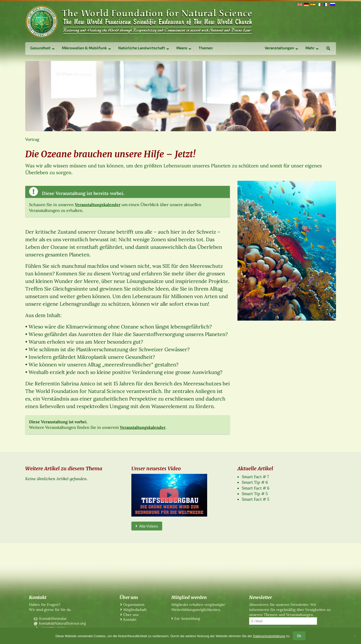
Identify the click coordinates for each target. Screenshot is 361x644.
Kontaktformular (53, 618)
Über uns (131, 615)
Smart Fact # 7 (255, 477)
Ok (299, 636)
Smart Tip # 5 (255, 494)
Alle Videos (147, 526)
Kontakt (130, 619)
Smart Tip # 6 (255, 482)
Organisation (134, 605)
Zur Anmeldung (187, 618)
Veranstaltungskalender (98, 205)
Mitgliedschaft (135, 610)
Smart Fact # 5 (256, 499)
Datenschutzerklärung (269, 636)
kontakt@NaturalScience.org (63, 623)
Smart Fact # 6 (256, 488)
